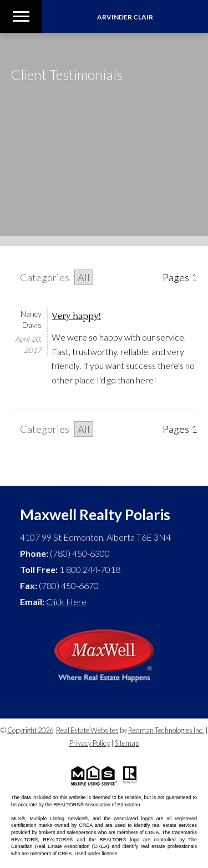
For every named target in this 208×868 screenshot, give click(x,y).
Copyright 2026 (30, 730)
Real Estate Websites (87, 730)
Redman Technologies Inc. (166, 730)
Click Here (66, 602)
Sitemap (127, 743)
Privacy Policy (90, 743)
